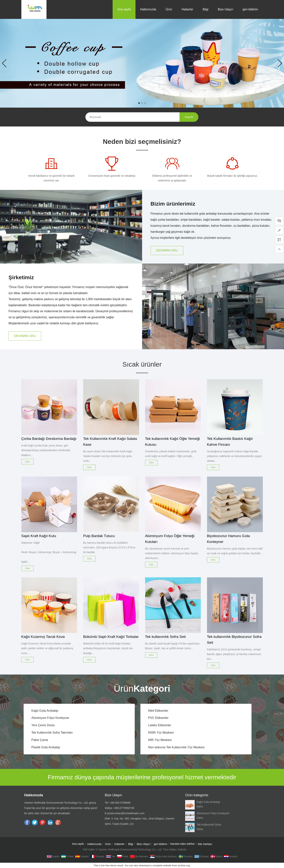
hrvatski (231, 856)
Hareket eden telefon (183, 844)
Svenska (185, 856)
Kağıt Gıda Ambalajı (45, 711)
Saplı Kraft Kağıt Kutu (39, 536)
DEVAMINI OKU (167, 250)
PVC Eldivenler (158, 718)
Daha (200, 806)
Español (82, 856)
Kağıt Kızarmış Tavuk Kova (43, 637)
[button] (139, 103)
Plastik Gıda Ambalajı (46, 747)
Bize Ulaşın (226, 9)
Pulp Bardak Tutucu (99, 536)
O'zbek (67, 856)
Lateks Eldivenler (160, 725)
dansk (216, 856)
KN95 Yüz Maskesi (161, 733)
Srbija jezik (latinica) (163, 856)
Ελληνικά (202, 856)
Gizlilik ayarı (194, 849)
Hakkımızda (148, 9)
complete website (162, 865)
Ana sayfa (124, 9)
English (53, 856)
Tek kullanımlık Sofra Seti (165, 637)
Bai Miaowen (139, 856)
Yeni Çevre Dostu (43, 725)
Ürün (169, 9)
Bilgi (206, 9)
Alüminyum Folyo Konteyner (50, 718)
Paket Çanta (40, 740)
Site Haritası (205, 844)
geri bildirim (250, 9)
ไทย (111, 856)
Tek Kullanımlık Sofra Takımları (52, 733)
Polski (123, 856)
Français (97, 856)
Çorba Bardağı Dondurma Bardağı (49, 439)
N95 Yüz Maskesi (160, 740)
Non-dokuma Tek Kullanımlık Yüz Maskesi (176, 747)
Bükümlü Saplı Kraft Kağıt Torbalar (111, 637)
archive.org (184, 865)
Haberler (187, 9)
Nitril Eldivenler (158, 711)
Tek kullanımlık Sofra (209, 825)
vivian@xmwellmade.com (130, 813)
